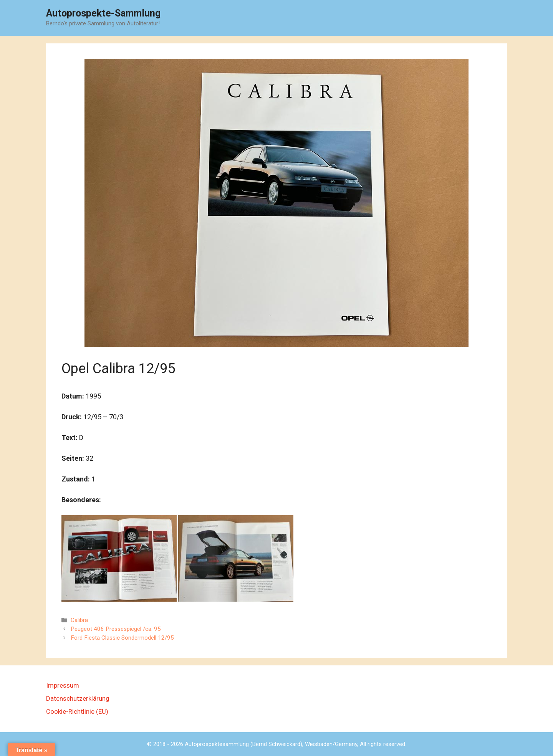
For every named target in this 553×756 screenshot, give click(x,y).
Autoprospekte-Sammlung (103, 13)
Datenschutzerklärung (78, 698)
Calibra (79, 620)
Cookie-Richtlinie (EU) (77, 711)
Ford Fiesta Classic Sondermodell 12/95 (122, 638)
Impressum (63, 685)
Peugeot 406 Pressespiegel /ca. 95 (116, 629)
